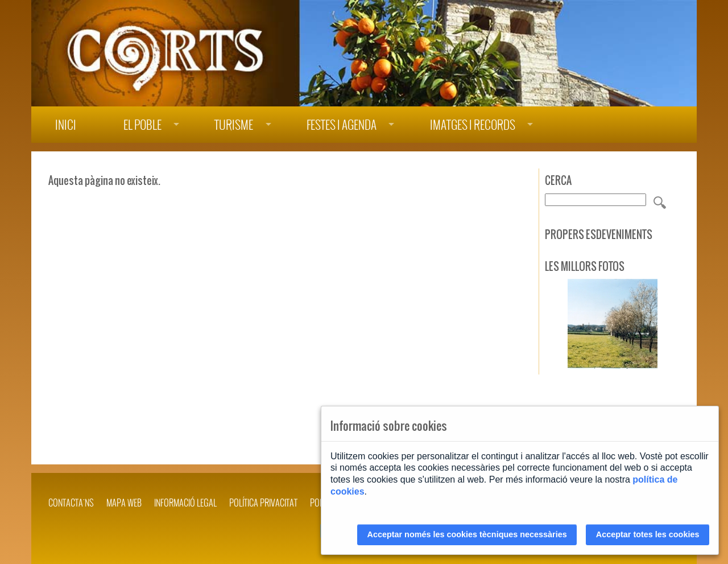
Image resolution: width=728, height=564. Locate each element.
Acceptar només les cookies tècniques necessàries (467, 534)
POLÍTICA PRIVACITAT (263, 503)
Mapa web (124, 503)
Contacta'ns (71, 503)
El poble (142, 125)
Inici (66, 125)
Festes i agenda (342, 125)
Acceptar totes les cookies (648, 534)
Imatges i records (473, 125)
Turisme (234, 125)
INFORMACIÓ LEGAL (185, 503)
